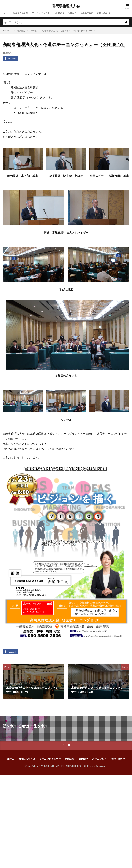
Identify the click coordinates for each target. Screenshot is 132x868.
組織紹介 (63, 13)
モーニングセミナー (44, 13)
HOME (9, 31)
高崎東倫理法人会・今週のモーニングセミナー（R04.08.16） (70, 31)
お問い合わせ (110, 13)
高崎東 (34, 31)
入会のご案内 (92, 13)
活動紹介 (76, 13)
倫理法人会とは (22, 13)
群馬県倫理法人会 (66, 6)
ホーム (6, 13)
